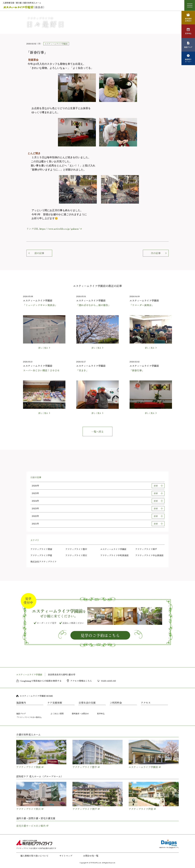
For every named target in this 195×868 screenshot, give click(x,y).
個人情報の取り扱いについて (34, 856)
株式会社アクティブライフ (43, 562)
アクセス (146, 703)
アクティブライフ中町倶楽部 (114, 555)
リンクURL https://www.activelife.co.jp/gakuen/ (53, 229)
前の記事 (39, 253)
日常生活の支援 (87, 703)
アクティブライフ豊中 (76, 549)
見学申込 (101, 714)
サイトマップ (66, 856)
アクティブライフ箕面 (41, 549)
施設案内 (21, 703)
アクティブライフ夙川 (76, 555)
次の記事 (156, 253)
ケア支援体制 (55, 703)
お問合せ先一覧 (91, 856)
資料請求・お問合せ (80, 714)
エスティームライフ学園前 (113, 549)
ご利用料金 (116, 703)
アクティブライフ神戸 (146, 549)
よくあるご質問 (57, 714)
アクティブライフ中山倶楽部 (149, 555)
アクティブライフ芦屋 (41, 555)
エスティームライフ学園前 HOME (36, 696)
